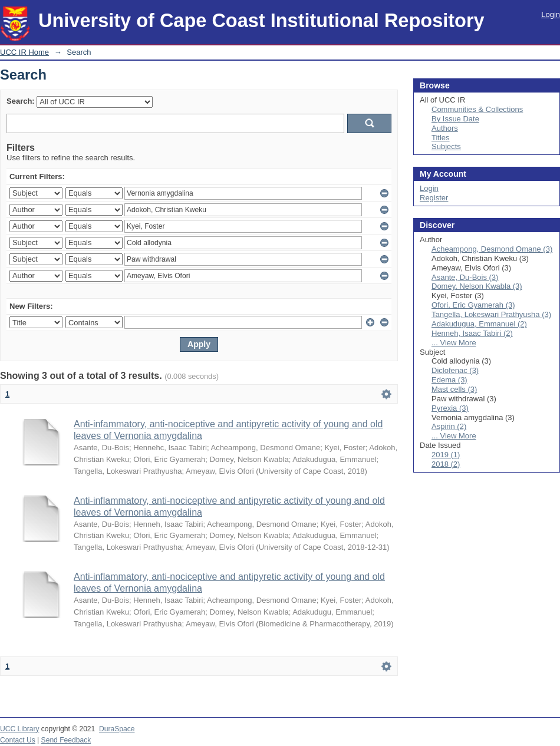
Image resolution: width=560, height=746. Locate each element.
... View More (454, 343)
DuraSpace (117, 729)
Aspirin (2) (449, 426)
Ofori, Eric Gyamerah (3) (473, 305)
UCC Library (19, 729)
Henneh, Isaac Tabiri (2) (472, 333)
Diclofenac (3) (455, 370)
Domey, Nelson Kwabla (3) (477, 286)
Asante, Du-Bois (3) (465, 277)
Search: (21, 101)
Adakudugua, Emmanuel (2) (479, 324)
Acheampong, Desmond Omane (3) (492, 249)
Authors (445, 128)
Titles (441, 138)
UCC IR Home (24, 52)
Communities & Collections (477, 109)
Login (551, 14)
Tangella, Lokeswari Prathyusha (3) (491, 314)
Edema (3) (449, 380)
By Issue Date (455, 119)
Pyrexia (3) (450, 408)
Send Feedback (66, 740)
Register (434, 198)
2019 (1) (446, 455)
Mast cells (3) (454, 389)
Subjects (446, 146)
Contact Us (18, 740)
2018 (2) (446, 464)
